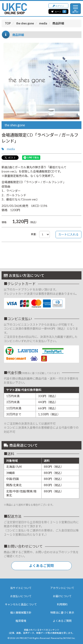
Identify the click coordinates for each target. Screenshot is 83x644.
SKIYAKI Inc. (69, 638)
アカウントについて (62, 588)
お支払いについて (21, 596)
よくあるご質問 (41, 566)
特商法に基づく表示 (62, 613)
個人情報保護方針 (21, 613)
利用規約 (62, 604)
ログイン (58, 5)
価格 (4, 222)
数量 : (34, 234)
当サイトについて (21, 588)
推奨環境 (21, 621)
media (11, 149)
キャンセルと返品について (21, 604)
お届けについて (62, 596)
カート (59, 11)
